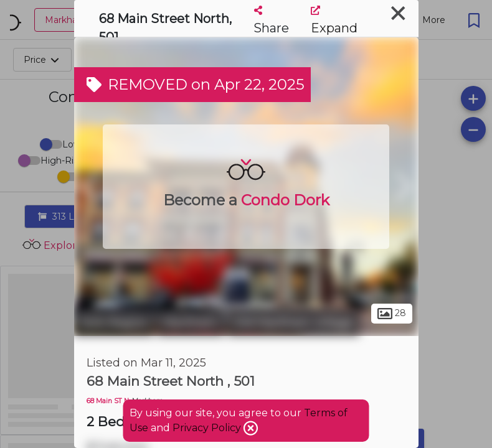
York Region (114, 322)
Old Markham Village (293, 322)
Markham (191, 322)
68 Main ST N (108, 401)
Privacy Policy (208, 428)
